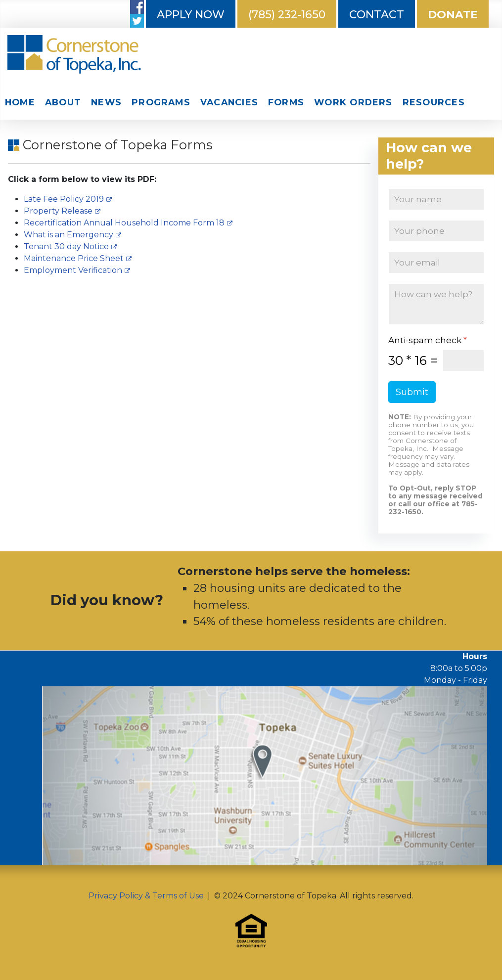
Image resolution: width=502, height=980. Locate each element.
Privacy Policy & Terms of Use (146, 896)
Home (20, 102)
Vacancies (229, 102)
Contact (377, 15)
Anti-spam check (428, 340)
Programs (161, 102)
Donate (453, 15)
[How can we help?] (436, 304)
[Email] (436, 263)
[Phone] (436, 231)
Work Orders (353, 102)
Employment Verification (77, 270)
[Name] (436, 199)
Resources (434, 102)
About (63, 102)
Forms (286, 102)
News (106, 102)
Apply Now (191, 15)
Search (478, 103)
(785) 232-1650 (287, 15)
